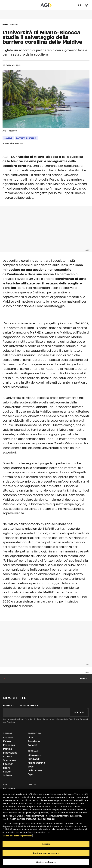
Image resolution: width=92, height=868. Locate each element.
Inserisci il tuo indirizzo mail (22, 706)
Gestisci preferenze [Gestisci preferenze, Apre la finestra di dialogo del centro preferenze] (46, 862)
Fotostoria (34, 741)
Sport (6, 768)
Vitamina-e (34, 755)
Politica (8, 749)
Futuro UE (34, 759)
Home (5, 25)
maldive (8, 138)
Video (31, 738)
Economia (9, 745)
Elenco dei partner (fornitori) (17, 836)
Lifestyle (8, 764)
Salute (7, 772)
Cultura (8, 756)
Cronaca (8, 738)
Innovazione (10, 753)
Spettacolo (9, 760)
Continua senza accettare (46, 853)
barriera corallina (26, 138)
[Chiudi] (87, 794)
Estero (7, 741)
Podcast (32, 745)
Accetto (46, 844)
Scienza (15, 25)
